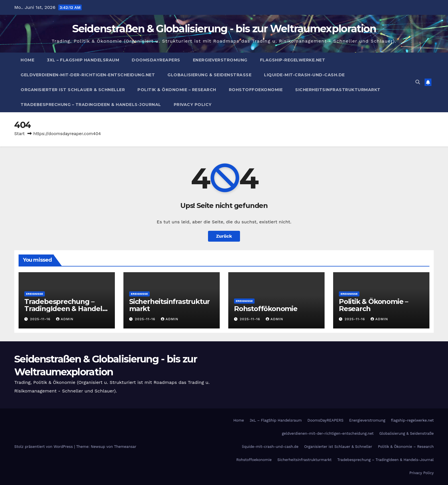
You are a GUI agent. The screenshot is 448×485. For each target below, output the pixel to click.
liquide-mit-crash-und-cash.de (304, 75)
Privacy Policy (193, 105)
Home (27, 60)
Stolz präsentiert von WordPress (44, 447)
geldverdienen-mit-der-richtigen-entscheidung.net (88, 75)
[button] (418, 82)
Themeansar (125, 447)
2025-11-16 (41, 319)
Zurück (224, 236)
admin (65, 319)
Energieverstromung (220, 60)
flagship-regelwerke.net (293, 60)
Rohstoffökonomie (266, 309)
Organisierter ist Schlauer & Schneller (73, 90)
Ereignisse (35, 294)
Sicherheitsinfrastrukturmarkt (338, 90)
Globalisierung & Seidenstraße (209, 75)
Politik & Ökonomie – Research (177, 90)
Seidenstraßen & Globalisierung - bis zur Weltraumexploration (224, 29)
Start (19, 134)
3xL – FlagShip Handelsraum (83, 60)
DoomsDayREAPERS (156, 60)
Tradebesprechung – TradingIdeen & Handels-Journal (91, 105)
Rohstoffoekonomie (256, 90)
